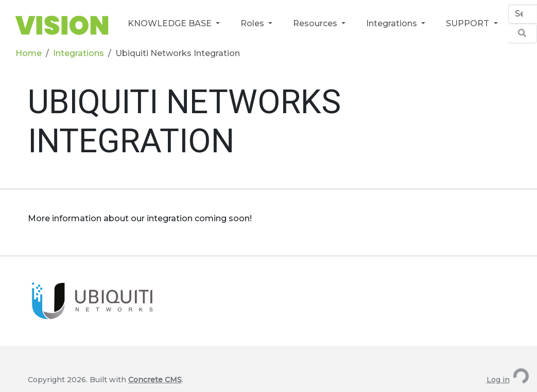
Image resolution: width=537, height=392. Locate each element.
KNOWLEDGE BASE (171, 23)
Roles (253, 23)
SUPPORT (469, 23)
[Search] (523, 14)
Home (29, 53)
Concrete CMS (155, 380)
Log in (498, 380)
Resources (316, 23)
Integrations (393, 23)
